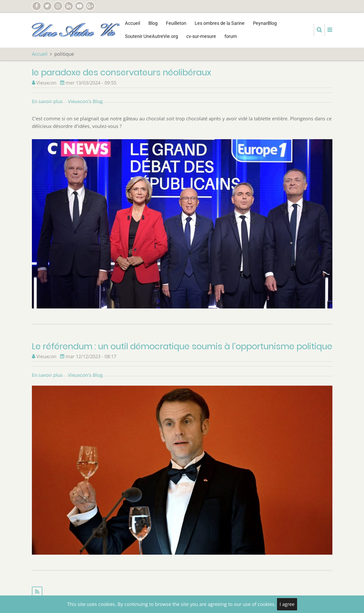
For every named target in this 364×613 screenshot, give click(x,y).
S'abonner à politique (182, 592)
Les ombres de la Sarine (220, 23)
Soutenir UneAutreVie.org (151, 36)
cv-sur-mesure (201, 36)
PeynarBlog (265, 23)
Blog (153, 23)
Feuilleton (176, 23)
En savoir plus (47, 101)
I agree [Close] (287, 604)
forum (231, 36)
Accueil (132, 23)
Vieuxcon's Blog (85, 101)
